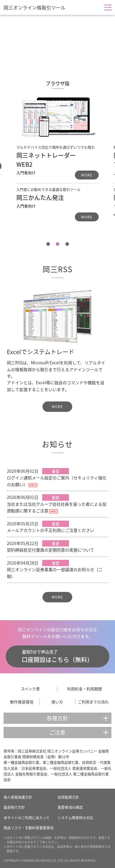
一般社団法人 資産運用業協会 (74, 768)
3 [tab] (67, 244)
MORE (87, 175)
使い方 (57, 702)
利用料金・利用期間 (85, 689)
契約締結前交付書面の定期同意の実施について (51, 550)
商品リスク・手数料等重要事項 (29, 828)
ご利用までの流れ (93, 702)
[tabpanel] (57, 152)
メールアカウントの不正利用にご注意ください (51, 530)
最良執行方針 (14, 807)
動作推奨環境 (22, 702)
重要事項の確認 (70, 807)
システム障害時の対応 (75, 818)
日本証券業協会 (34, 768)
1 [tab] (48, 244)
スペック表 (30, 689)
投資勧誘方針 (68, 797)
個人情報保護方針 (18, 797)
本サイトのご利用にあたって (27, 818)
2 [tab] (58, 244)
